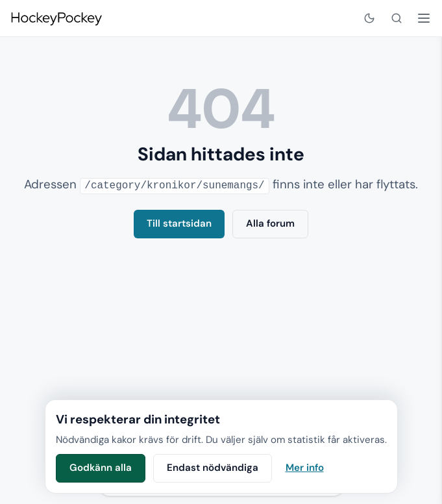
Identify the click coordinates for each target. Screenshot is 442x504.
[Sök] (397, 18)
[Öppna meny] (424, 18)
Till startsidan (179, 223)
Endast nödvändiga (213, 468)
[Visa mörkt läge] (369, 18)
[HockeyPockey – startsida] (56, 18)
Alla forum (270, 223)
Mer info (305, 468)
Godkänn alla (101, 468)
